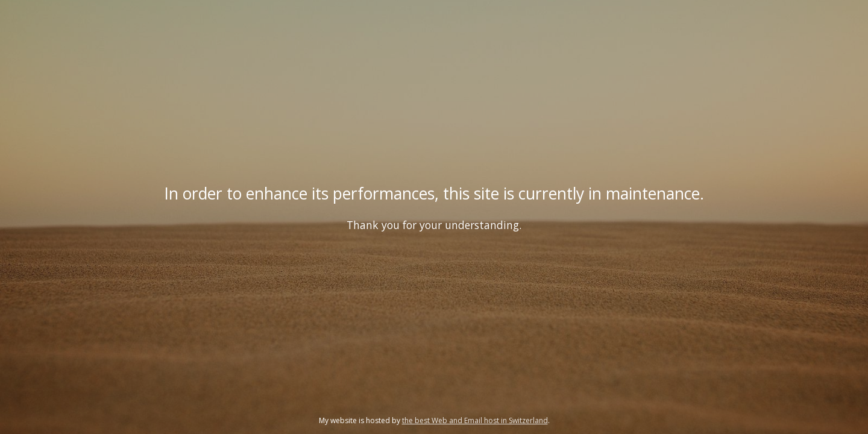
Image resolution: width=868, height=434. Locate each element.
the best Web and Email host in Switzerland (475, 420)
